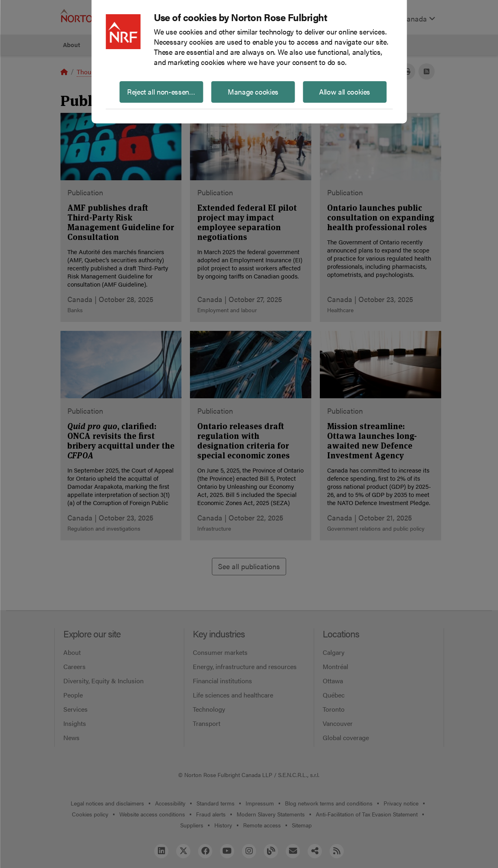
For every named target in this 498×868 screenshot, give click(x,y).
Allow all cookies (345, 92)
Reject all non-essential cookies (165, 92)
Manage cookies (253, 92)
